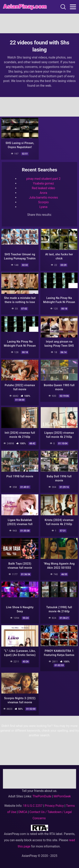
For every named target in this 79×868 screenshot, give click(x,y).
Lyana (44, 207)
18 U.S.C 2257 (33, 806)
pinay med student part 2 (44, 179)
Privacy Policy (54, 806)
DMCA (23, 812)
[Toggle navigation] (73, 7)
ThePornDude (42, 796)
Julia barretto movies (43, 197)
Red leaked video (44, 188)
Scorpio (43, 202)
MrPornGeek (62, 796)
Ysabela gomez (43, 183)
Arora (43, 193)
